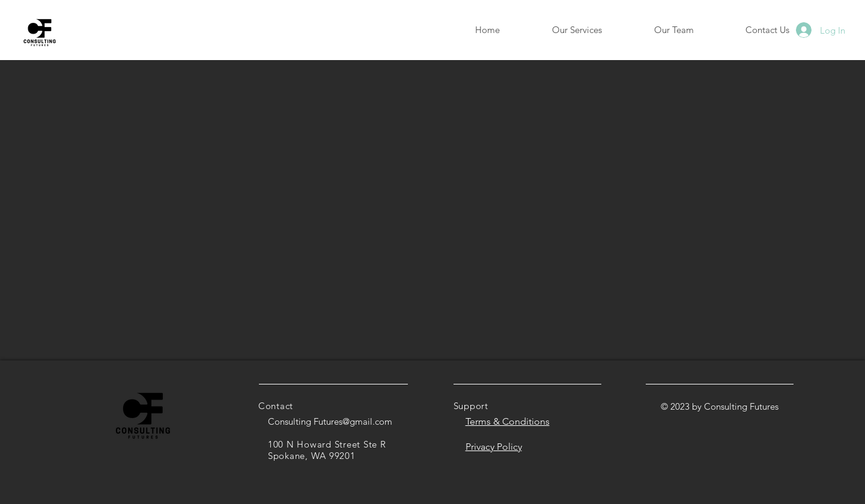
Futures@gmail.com (353, 421)
